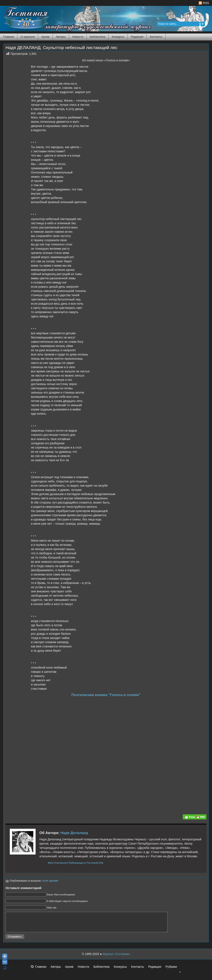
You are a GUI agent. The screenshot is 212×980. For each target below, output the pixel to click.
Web (51, 863)
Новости (78, 37)
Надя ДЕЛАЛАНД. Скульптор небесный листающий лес (61, 48)
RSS (204, 3)
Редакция (137, 37)
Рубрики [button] (173, 972)
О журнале (28, 37)
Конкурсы (118, 37)
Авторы (61, 37)
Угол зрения (50, 881)
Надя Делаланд (74, 833)
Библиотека (98, 37)
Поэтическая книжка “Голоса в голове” (106, 695)
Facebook (61, 863)
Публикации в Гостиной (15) (86, 863)
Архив (45, 37)
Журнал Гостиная (20, 18)
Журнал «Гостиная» (116, 958)
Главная (9, 37)
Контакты (156, 37)
